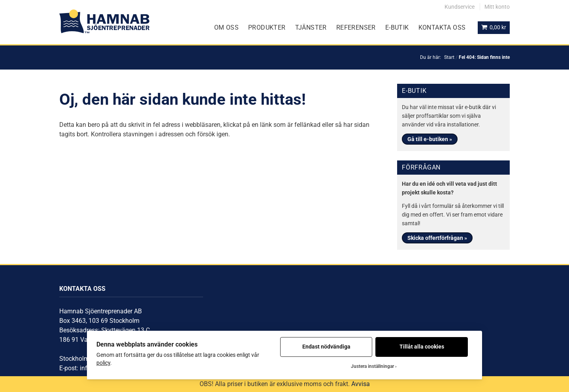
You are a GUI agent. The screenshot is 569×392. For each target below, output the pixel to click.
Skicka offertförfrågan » (437, 238)
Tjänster (311, 27)
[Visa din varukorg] (494, 28)
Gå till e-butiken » (430, 139)
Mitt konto (497, 7)
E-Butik (397, 27)
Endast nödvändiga (326, 347)
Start (449, 57)
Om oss (226, 27)
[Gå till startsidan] (104, 21)
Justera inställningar (372, 366)
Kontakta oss (442, 27)
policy (103, 363)
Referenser (356, 27)
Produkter (267, 27)
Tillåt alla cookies (422, 347)
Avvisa (361, 384)
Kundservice (460, 7)
